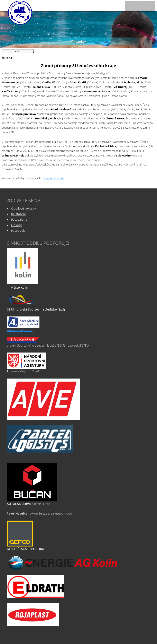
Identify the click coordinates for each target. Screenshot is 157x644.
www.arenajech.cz (20, 330)
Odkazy (17, 225)
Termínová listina (54, 178)
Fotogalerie (19, 219)
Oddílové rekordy (24, 208)
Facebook (18, 230)
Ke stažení (19, 214)
